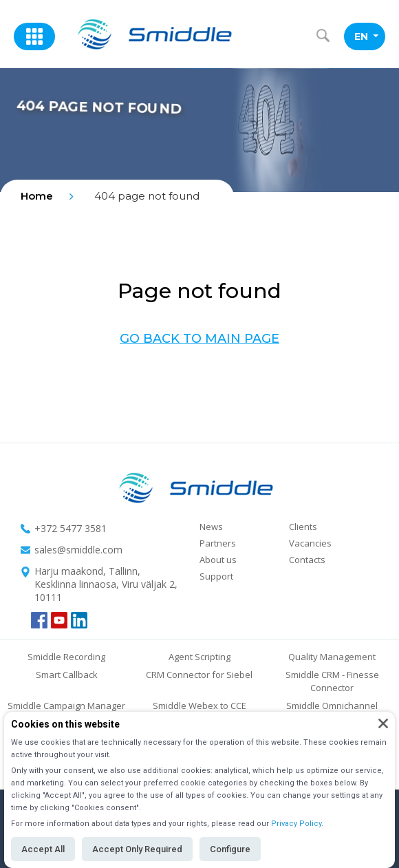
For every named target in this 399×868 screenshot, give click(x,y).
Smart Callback (67, 675)
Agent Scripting (199, 657)
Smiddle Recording (66, 657)
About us (218, 560)
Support (216, 576)
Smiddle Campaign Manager (66, 706)
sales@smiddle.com (78, 550)
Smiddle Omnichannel (332, 706)
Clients (303, 527)
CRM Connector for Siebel (199, 675)
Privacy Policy (296, 824)
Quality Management (332, 657)
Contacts (307, 560)
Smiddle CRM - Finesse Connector (332, 681)
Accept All (43, 849)
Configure (230, 849)
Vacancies (310, 543)
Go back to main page (199, 339)
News (211, 527)
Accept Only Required (137, 849)
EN (366, 36)
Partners (218, 543)
